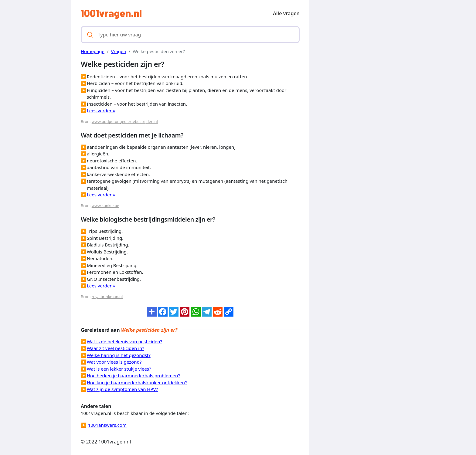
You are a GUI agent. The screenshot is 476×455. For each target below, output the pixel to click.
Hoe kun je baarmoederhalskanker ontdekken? (137, 382)
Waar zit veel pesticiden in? (116, 348)
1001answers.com (107, 425)
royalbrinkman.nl (107, 297)
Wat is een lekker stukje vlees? (119, 369)
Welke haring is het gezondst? (119, 355)
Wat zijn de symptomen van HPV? (122, 389)
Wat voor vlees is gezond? (114, 362)
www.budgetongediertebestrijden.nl (125, 121)
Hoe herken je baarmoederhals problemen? (133, 375)
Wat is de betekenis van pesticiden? (124, 341)
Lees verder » (101, 110)
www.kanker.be (105, 205)
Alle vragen (286, 13)
